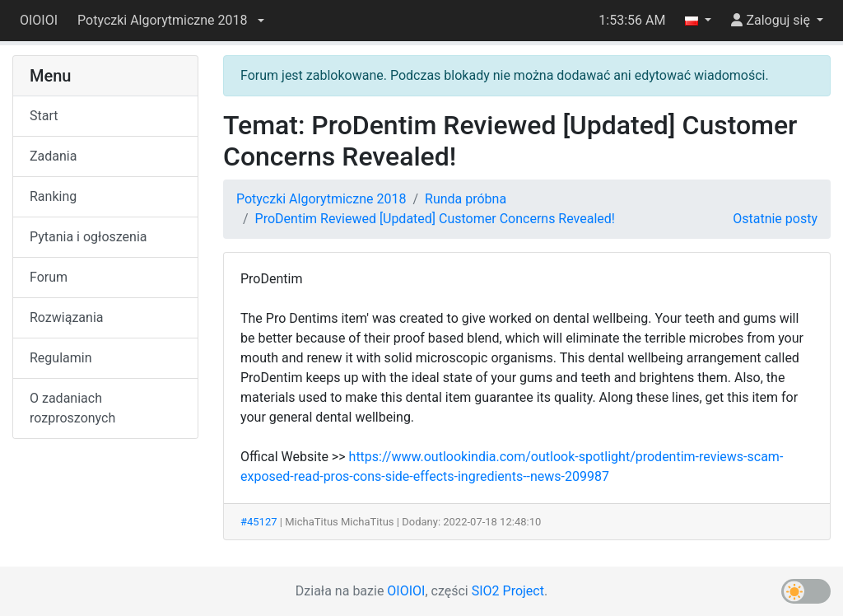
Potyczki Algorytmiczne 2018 (321, 199)
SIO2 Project (508, 591)
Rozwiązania (66, 317)
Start (44, 116)
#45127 (259, 522)
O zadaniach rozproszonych (72, 408)
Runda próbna (466, 199)
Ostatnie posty (775, 219)
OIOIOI (39, 20)
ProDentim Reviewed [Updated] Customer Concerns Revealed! (435, 219)
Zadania (53, 156)
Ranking (53, 196)
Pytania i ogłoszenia (88, 237)
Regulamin (61, 358)
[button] (170, 21)
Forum (49, 277)
